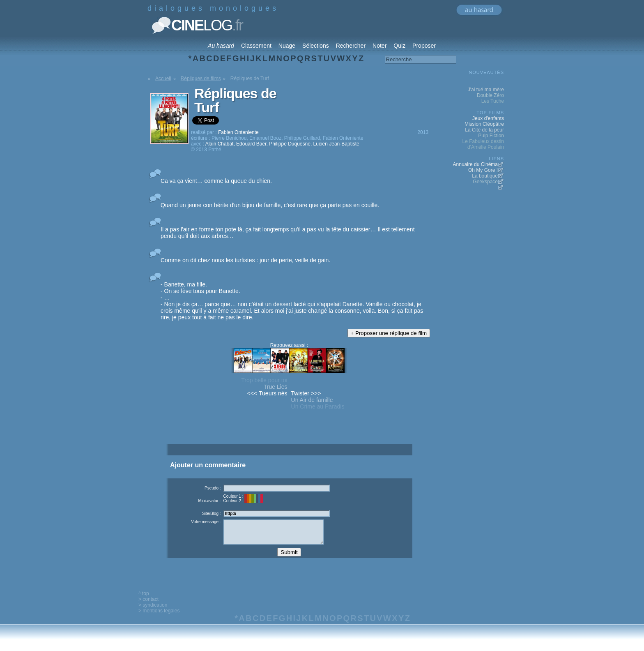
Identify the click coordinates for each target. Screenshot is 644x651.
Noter (379, 46)
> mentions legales (159, 617)
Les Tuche (493, 101)
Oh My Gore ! (483, 170)
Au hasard (221, 46)
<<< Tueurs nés (267, 393)
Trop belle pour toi (264, 380)
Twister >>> (306, 393)
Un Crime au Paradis (318, 406)
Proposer (424, 46)
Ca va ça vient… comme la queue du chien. (216, 181)
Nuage (287, 46)
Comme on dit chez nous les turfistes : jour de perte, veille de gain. (245, 260)
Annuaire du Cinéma (475, 164)
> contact (148, 605)
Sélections (316, 46)
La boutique (485, 176)
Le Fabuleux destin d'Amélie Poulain (483, 144)
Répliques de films (201, 78)
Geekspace (485, 182)
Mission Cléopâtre (484, 124)
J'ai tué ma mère (486, 90)
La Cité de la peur (484, 130)
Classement (256, 46)
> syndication (153, 611)
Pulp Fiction (491, 136)
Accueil (163, 78)
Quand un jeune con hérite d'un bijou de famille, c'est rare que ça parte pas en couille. (270, 205)
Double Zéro (490, 95)
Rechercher (351, 46)
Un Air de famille (312, 400)
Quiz (399, 46)
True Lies (276, 387)
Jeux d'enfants (488, 118)
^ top (144, 600)
